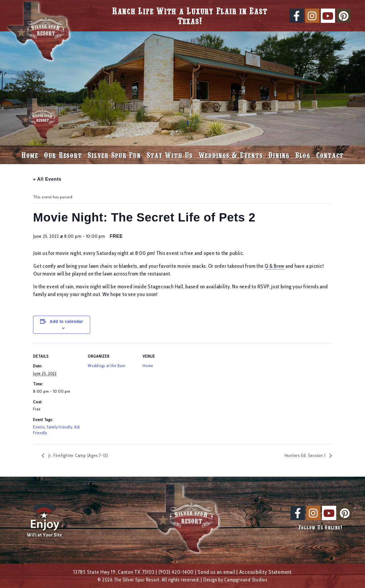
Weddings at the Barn (107, 366)
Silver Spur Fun (114, 155)
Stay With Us (170, 155)
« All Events (47, 179)
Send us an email (216, 572)
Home (30, 155)
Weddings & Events (231, 155)
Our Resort (63, 155)
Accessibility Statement (265, 572)
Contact (330, 155)
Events (39, 427)
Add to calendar (66, 321)
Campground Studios (246, 580)
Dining (279, 155)
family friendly (60, 427)
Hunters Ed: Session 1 (306, 455)
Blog (303, 155)
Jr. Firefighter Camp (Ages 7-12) (78, 455)
